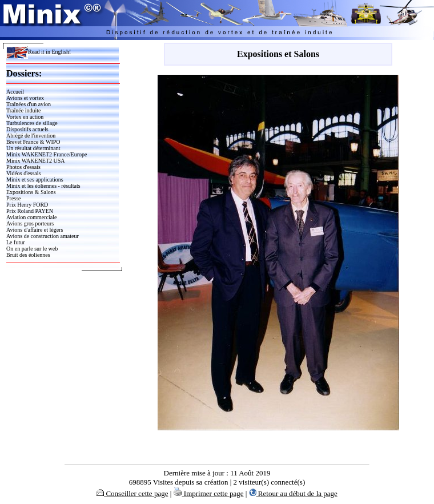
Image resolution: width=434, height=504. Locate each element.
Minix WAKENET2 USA (36, 161)
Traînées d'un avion (29, 104)
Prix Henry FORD (27, 205)
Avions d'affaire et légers (35, 230)
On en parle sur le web (32, 249)
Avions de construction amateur (43, 236)
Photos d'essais (23, 167)
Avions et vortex (25, 98)
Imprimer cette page (209, 493)
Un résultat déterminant (33, 148)
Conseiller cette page (132, 493)
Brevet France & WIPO (33, 142)
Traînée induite (23, 110)
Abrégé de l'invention (31, 136)
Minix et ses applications (35, 180)
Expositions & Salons (31, 192)
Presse (14, 198)
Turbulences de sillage (32, 123)
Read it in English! (39, 52)
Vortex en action (25, 117)
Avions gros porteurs (30, 223)
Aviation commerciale (31, 217)
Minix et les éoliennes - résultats (43, 186)
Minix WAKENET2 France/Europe (47, 154)
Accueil (15, 92)
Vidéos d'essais (23, 173)
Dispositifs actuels (27, 129)
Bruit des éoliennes (28, 255)
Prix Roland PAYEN (30, 211)
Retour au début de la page (293, 493)
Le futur (16, 242)
